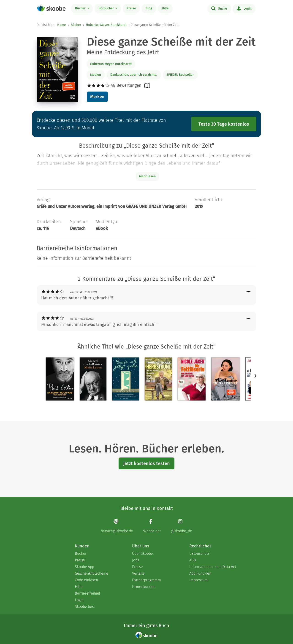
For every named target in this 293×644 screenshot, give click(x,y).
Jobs (136, 560)
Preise (131, 8)
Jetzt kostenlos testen (146, 463)
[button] (255, 376)
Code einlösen (86, 580)
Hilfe (165, 8)
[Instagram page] (181, 526)
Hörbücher (107, 8)
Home (62, 25)
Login (244, 8)
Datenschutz (199, 553)
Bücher (81, 8)
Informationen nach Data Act (213, 567)
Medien (96, 75)
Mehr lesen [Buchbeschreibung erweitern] (147, 176)
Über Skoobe (142, 553)
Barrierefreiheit (87, 593)
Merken (97, 97)
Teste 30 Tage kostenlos (224, 124)
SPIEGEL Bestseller (180, 75)
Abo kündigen (200, 573)
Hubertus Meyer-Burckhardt (106, 25)
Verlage (138, 573)
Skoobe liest (85, 607)
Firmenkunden (144, 587)
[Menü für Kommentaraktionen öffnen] (249, 292)
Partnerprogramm (146, 580)
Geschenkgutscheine (92, 573)
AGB (193, 560)
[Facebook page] (152, 526)
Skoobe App (84, 567)
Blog (149, 8)
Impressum (198, 580)
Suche (219, 8)
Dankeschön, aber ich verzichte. (134, 75)
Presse (137, 567)
